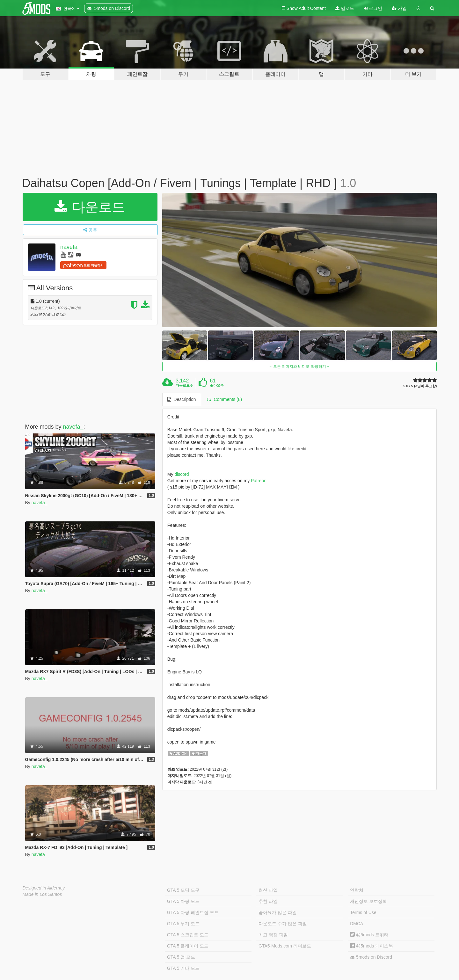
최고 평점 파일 (273, 935)
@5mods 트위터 (369, 935)
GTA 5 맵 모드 (181, 957)
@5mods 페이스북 (372, 946)
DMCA (357, 924)
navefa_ (70, 247)
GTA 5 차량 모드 (183, 901)
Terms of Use (363, 912)
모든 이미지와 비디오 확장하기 (299, 367)
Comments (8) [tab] (224, 399)
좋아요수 (217, 385)
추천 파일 (268, 901)
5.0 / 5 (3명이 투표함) (420, 386)
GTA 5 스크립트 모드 (188, 935)
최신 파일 (268, 890)
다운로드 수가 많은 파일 (283, 924)
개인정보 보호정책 (368, 901)
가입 (399, 8)
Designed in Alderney (44, 888)
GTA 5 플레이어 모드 (188, 946)
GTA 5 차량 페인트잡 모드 (193, 912)
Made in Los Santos (42, 894)
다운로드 (90, 207)
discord (182, 474)
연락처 (357, 890)
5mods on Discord (371, 957)
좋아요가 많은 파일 (278, 912)
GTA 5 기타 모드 (183, 968)
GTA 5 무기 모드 (183, 924)
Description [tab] (182, 399)
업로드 (345, 8)
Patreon (259, 481)
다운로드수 (184, 385)
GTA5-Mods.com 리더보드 (285, 946)
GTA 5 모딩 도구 (183, 890)
